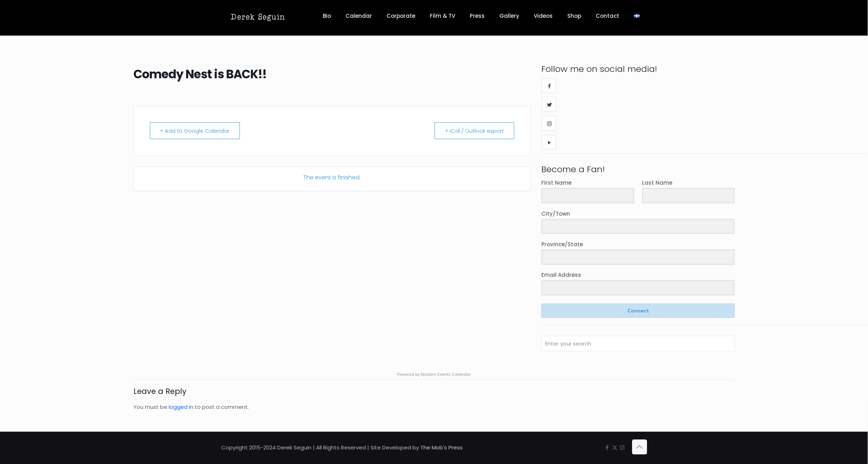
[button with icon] (549, 86)
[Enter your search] (638, 344)
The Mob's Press (441, 447)
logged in (181, 407)
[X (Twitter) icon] (615, 447)
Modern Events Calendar (446, 374)
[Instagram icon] (622, 447)
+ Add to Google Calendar (195, 131)
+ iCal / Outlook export (474, 131)
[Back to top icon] (640, 447)
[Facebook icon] (607, 447)
